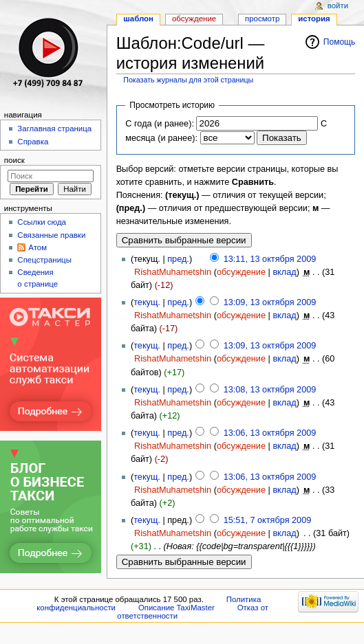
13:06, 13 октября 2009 (270, 433)
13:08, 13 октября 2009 (270, 390)
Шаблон (138, 19)
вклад (284, 272)
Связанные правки (51, 235)
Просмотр (262, 19)
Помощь (340, 42)
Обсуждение (194, 19)
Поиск (14, 160)
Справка (33, 142)
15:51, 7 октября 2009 (268, 520)
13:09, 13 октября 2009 (270, 302)
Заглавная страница (54, 129)
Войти (338, 5)
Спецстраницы (44, 260)
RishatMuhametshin (173, 272)
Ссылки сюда (42, 222)
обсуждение (241, 272)
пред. (178, 259)
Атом (38, 247)
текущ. (147, 302)
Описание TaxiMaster (176, 608)
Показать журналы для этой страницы (188, 80)
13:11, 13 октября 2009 (270, 259)
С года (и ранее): (160, 124)
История (314, 19)
